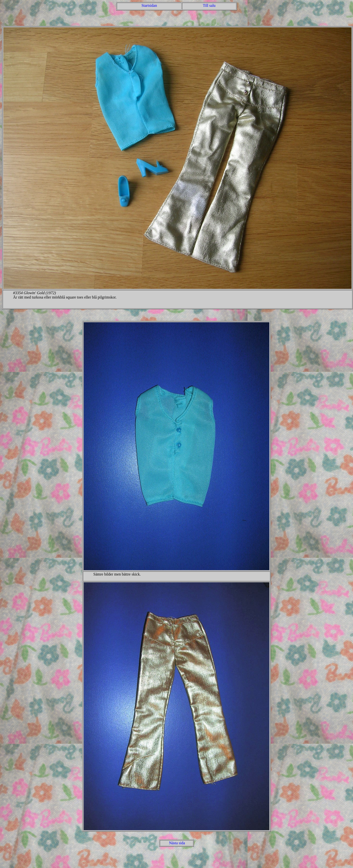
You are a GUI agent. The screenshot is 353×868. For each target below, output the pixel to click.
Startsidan (149, 5)
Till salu (209, 5)
